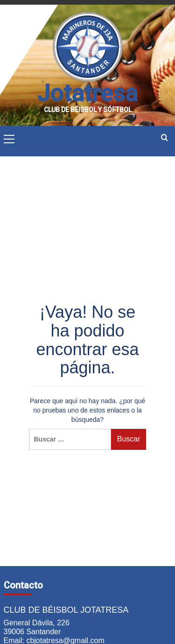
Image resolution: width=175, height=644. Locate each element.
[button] (9, 138)
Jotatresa (87, 93)
